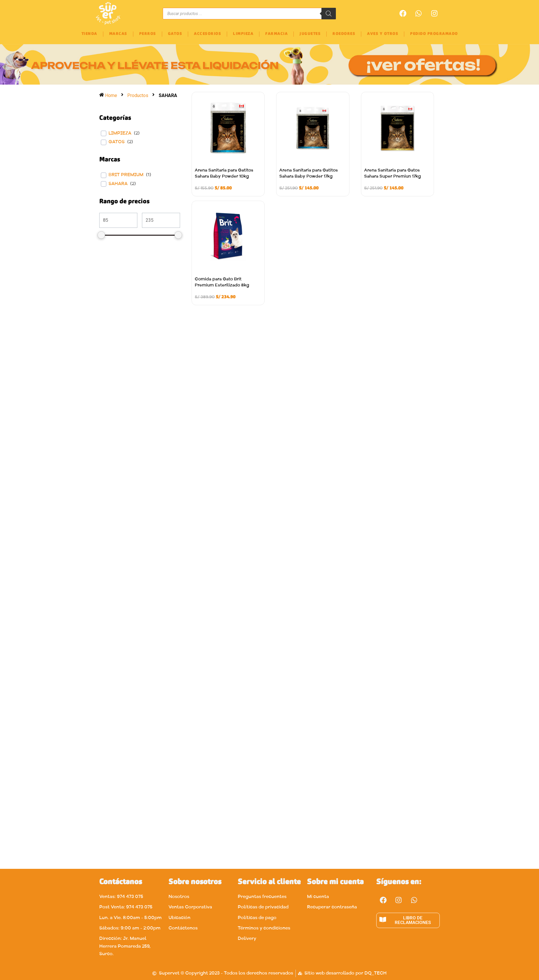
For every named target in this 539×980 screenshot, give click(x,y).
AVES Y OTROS (383, 34)
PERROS (148, 34)
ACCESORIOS (207, 34)
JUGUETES (310, 34)
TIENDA (89, 34)
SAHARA (118, 184)
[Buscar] (329, 14)
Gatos (117, 142)
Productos (138, 95)
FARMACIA (276, 34)
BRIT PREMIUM (126, 175)
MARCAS (118, 34)
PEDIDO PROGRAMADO (434, 34)
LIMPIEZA (243, 34)
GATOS (175, 34)
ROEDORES (344, 34)
